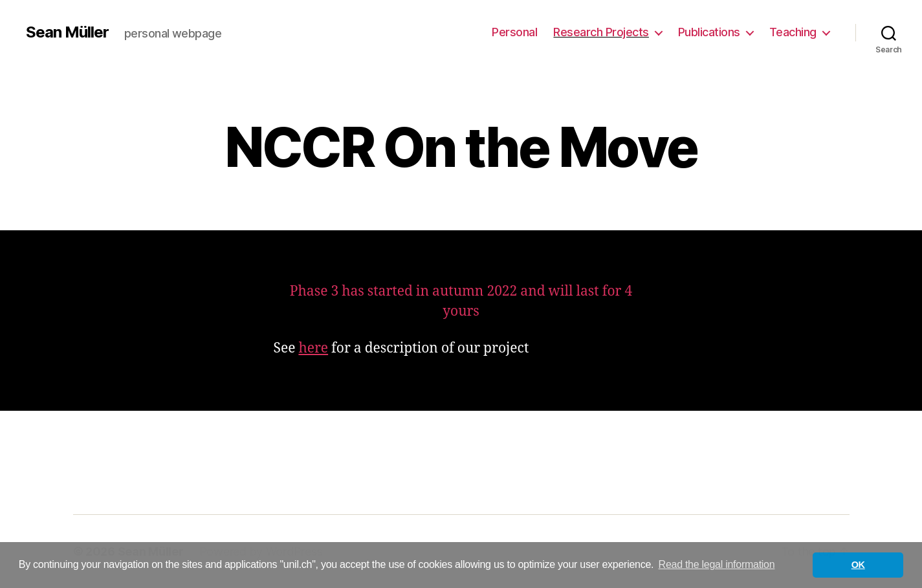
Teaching (793, 32)
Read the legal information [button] (717, 564)
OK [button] (858, 565)
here (313, 348)
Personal (514, 32)
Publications (709, 32)
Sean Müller (67, 32)
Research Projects (601, 32)
